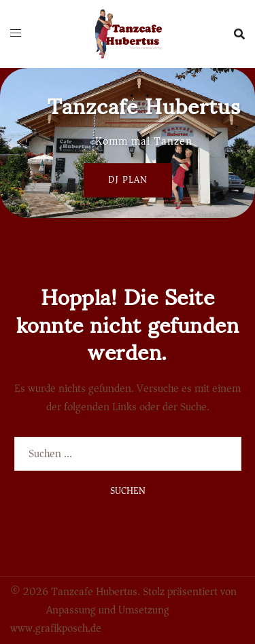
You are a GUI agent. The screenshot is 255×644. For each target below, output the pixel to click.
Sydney (27, 610)
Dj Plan (128, 180)
